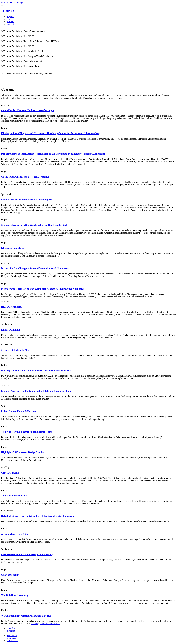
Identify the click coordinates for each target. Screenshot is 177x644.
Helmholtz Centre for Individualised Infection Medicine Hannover (38, 516)
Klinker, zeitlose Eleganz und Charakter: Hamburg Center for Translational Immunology (51, 133)
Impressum (12, 638)
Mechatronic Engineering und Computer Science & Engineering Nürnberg (42, 289)
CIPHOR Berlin (10, 473)
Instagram (11, 631)
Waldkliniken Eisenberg (14, 595)
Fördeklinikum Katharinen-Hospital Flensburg (27, 554)
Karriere (10, 22)
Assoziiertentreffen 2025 (14, 534)
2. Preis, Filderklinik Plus (15, 350)
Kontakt (10, 24)
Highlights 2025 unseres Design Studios (23, 452)
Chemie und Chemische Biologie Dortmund (25, 177)
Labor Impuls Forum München (18, 411)
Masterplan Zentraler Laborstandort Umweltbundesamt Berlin (36, 371)
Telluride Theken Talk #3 (15, 496)
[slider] (88, 56)
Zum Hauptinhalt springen (13, 2)
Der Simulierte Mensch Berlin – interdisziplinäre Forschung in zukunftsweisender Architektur (53, 154)
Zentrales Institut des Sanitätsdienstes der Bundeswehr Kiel (34, 225)
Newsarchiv (12, 635)
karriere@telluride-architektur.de (46, 624)
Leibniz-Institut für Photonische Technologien (26, 200)
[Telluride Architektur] (88, 11)
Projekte (10, 17)
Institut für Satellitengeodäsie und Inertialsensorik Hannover (35, 268)
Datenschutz (12, 640)
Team (9, 19)
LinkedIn (11, 628)
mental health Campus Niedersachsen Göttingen (28, 110)
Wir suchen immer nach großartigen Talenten (26, 616)
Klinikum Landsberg (13, 248)
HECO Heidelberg (11, 307)
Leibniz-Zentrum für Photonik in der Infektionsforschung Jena (36, 391)
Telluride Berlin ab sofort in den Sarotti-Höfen (27, 432)
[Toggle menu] (2, 6)
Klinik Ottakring (11, 330)
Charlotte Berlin (10, 575)
